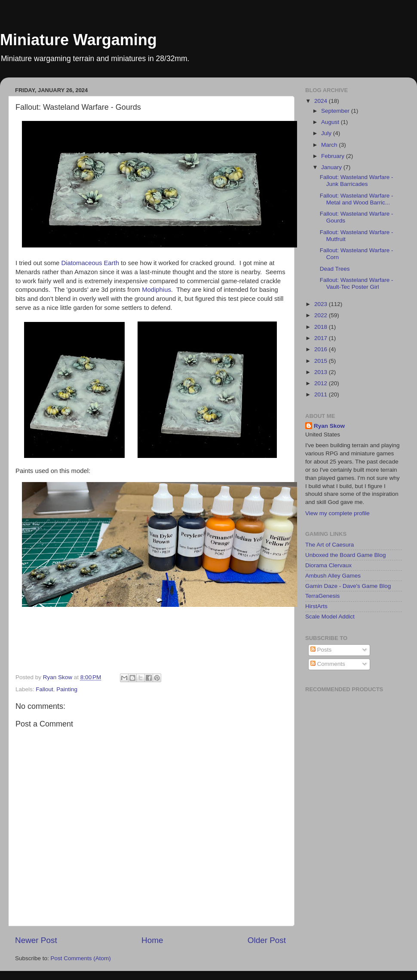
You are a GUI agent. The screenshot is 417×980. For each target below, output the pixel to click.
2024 (322, 101)
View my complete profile (337, 513)
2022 (322, 315)
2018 (322, 327)
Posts (321, 650)
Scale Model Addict (330, 617)
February (334, 156)
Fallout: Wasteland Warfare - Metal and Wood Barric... (357, 199)
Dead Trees (335, 269)
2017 (322, 338)
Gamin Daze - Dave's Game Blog (348, 586)
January (332, 167)
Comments (328, 664)
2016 (322, 349)
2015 (322, 361)
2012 (322, 383)
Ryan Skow (329, 426)
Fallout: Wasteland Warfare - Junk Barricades (357, 181)
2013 (322, 372)
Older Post (267, 940)
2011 (322, 394)
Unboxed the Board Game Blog (346, 555)
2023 (322, 304)
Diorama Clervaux (328, 565)
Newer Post (36, 940)
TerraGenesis (322, 596)
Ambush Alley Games (333, 576)
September (336, 111)
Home (152, 940)
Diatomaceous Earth (90, 263)
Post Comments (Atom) (81, 958)
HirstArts (316, 606)
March (330, 145)
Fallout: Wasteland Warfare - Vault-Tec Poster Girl (357, 283)
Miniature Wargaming (78, 40)
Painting (67, 689)
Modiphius (156, 290)
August (331, 122)
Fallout (44, 689)
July (327, 133)
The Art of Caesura (330, 545)
